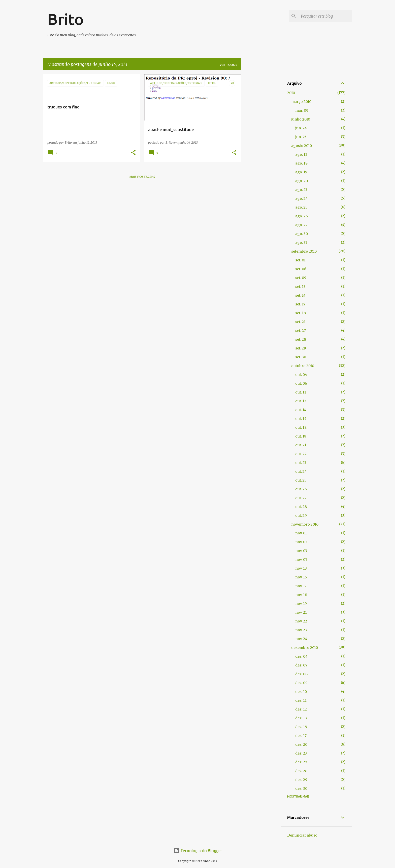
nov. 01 (301, 533)
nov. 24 (301, 639)
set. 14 (300, 295)
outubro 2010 (303, 366)
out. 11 (301, 392)
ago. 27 (301, 225)
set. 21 (300, 322)
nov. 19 (301, 604)
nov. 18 (301, 595)
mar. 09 (302, 110)
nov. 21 (301, 612)
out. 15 (301, 419)
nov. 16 (301, 577)
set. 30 (301, 357)
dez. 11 (301, 700)
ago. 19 (301, 172)
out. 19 (301, 436)
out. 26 (301, 489)
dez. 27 (301, 762)
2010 (291, 93)
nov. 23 (301, 630)
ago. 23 (301, 190)
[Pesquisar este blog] (325, 16)
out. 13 (301, 401)
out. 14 (301, 410)
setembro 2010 (304, 251)
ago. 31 (301, 243)
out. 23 (301, 463)
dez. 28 (301, 771)
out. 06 (301, 383)
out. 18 (301, 427)
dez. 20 (301, 744)
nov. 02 (301, 542)
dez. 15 (301, 727)
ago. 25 (301, 207)
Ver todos (228, 65)
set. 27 (301, 331)
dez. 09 (301, 683)
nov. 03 (301, 551)
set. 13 (300, 287)
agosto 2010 (302, 146)
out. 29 (301, 516)
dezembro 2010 (305, 648)
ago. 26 (302, 216)
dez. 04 (301, 656)
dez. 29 (301, 780)
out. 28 (301, 507)
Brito (65, 19)
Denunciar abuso (302, 835)
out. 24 (301, 471)
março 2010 (301, 102)
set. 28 (301, 339)
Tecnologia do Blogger (198, 851)
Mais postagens (142, 177)
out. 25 (301, 480)
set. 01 (300, 260)
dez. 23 (301, 753)
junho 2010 (301, 119)
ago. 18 (301, 163)
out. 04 (301, 375)
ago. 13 (301, 154)
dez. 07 (301, 665)
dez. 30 (301, 788)
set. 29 (301, 348)
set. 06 (301, 269)
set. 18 (301, 313)
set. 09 (301, 278)
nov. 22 (301, 621)
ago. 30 (302, 234)
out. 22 (301, 454)
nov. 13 (301, 568)
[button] (133, 153)
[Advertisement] (261, 150)
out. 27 (301, 498)
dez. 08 (301, 674)
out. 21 (301, 445)
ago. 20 (302, 181)
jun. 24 (301, 128)
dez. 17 (301, 736)
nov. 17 (301, 586)
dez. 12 (301, 709)
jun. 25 (301, 137)
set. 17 (300, 304)
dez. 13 (301, 718)
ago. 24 (302, 199)
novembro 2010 (305, 524)
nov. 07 (301, 560)
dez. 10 (301, 692)
